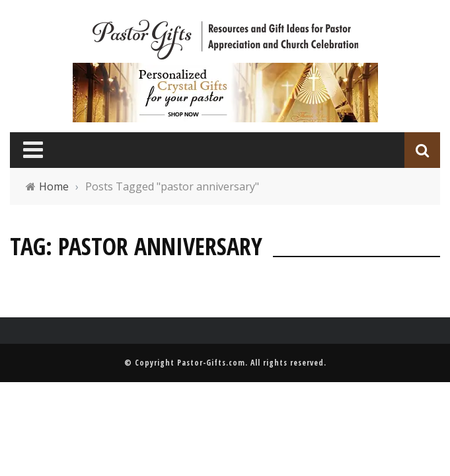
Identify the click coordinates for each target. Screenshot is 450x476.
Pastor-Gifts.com (211, 363)
